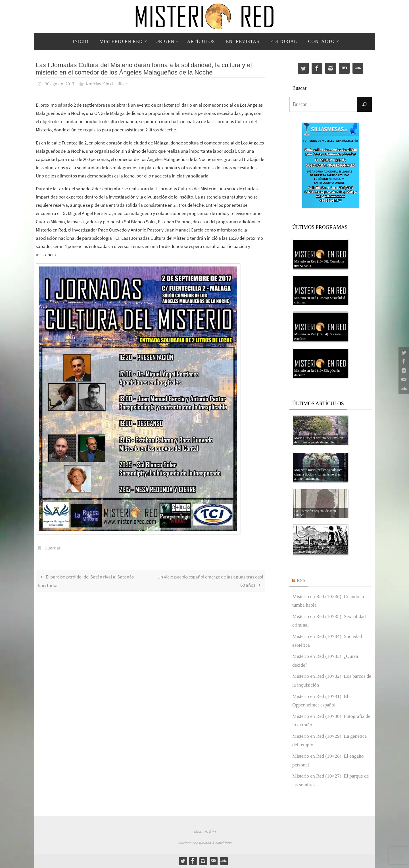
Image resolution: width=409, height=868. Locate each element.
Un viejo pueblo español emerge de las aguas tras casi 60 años (210, 580)
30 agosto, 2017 (60, 84)
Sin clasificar (115, 84)
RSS (301, 580)
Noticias (93, 84)
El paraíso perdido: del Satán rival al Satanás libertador (86, 580)
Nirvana (205, 843)
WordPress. (224, 843)
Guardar (53, 547)
